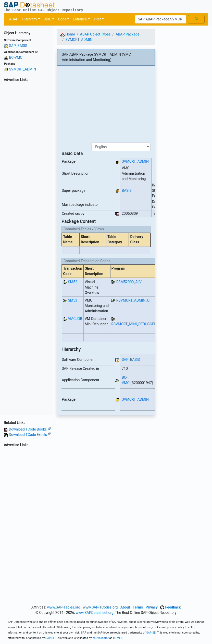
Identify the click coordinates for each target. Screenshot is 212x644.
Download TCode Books (30, 429)
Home (68, 34)
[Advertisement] (27, 160)
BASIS (127, 190)
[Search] (161, 19)
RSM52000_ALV (129, 282)
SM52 (72, 282)
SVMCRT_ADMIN (22, 69)
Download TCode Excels (30, 435)
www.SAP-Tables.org (64, 607)
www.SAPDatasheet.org (95, 613)
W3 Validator (101, 638)
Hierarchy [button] (29, 19)
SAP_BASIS (18, 46)
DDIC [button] (48, 19)
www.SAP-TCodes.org (100, 607)
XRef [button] (97, 19)
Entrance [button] (80, 19)
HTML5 (118, 638)
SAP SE (151, 633)
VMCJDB (75, 319)
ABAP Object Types (95, 34)
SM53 (72, 300)
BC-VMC (16, 57)
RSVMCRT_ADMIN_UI (133, 300)
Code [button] (62, 19)
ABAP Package (127, 34)
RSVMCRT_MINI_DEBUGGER (134, 324)
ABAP (14, 19)
